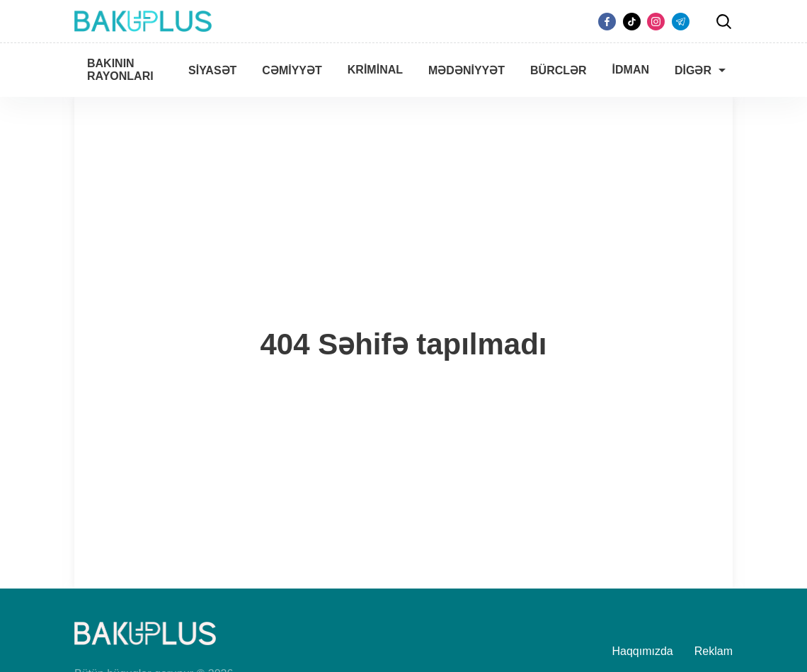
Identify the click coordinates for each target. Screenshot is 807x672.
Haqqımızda (643, 651)
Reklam (714, 651)
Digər (693, 70)
